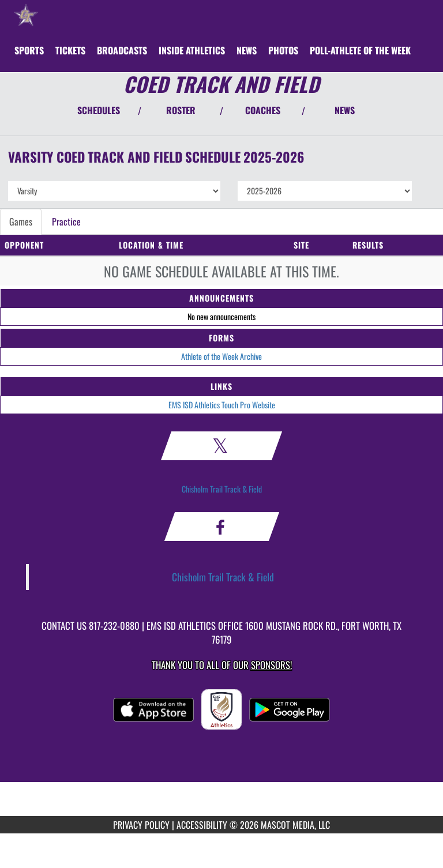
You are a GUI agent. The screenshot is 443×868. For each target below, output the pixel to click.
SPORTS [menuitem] (29, 50)
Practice (66, 221)
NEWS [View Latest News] (345, 110)
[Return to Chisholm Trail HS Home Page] (26, 14)
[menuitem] (70, 50)
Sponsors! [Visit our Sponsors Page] (271, 665)
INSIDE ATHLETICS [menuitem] (192, 50)
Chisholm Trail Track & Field (222, 489)
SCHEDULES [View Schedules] (99, 110)
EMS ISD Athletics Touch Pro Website (222, 405)
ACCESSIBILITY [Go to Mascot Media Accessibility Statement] (202, 825)
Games (21, 221)
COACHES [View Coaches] (263, 110)
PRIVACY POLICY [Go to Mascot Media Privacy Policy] (141, 825)
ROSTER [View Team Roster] (181, 110)
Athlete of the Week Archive (221, 356)
